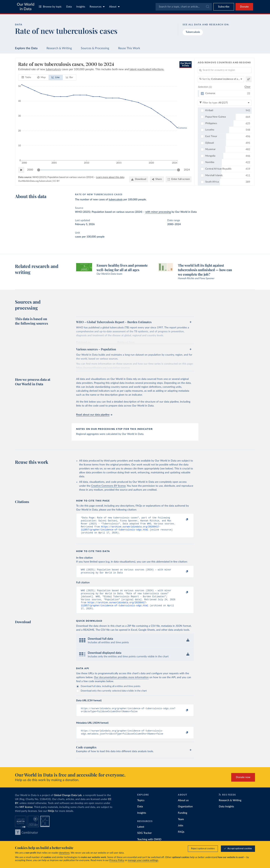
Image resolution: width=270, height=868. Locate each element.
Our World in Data (26, 7)
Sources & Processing (95, 48)
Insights (81, 7)
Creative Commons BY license (108, 486)
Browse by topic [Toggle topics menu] (50, 7)
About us (183, 808)
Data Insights (226, 814)
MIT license (26, 814)
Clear (247, 87)
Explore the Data (26, 48)
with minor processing (158, 212)
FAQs (51, 818)
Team (181, 827)
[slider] (39, 170)
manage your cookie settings (143, 860)
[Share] (157, 179)
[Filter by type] (225, 103)
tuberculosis (116, 200)
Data (69, 7)
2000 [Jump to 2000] (30, 170)
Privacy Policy (117, 860)
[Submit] (207, 7)
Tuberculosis (193, 32)
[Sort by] (221, 79)
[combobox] (184, 7)
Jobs (181, 833)
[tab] (26, 78)
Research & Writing (59, 48)
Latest (141, 834)
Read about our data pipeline (94, 415)
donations (64, 853)
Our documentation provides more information (121, 683)
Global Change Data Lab (68, 802)
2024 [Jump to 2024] (187, 170)
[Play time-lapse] (21, 170)
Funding (183, 820)
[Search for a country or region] (225, 70)
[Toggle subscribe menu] (224, 7)
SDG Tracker (144, 840)
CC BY (56, 181)
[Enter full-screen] (179, 179)
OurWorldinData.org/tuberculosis (35, 181)
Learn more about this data (110, 177)
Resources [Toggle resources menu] (97, 7)
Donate (244, 7)
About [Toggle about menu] (114, 7)
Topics (141, 808)
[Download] (139, 179)
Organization (185, 814)
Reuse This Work (129, 48)
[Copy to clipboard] (183, 520)
